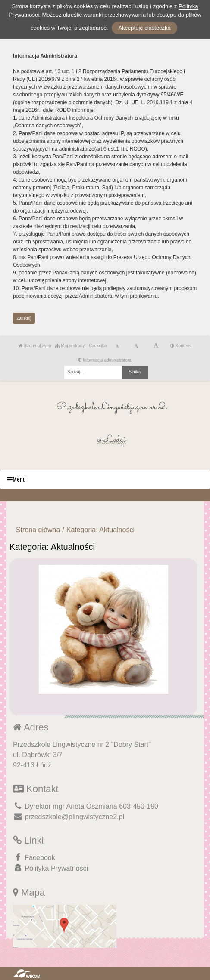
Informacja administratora (105, 360)
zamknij (24, 318)
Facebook (34, 857)
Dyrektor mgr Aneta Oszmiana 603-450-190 (86, 806)
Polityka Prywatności (50, 868)
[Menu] (105, 479)
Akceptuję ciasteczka (144, 28)
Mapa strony (70, 346)
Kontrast (181, 346)
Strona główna (35, 346)
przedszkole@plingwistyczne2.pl (69, 817)
